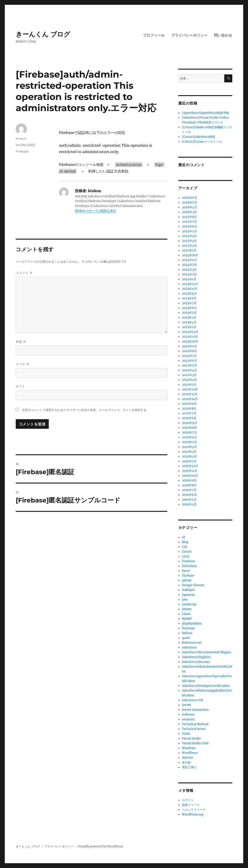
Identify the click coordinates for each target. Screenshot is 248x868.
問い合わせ (223, 35)
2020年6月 (190, 437)
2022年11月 (190, 337)
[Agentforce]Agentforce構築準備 (205, 113)
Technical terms (194, 729)
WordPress (190, 753)
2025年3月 (189, 241)
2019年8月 (189, 485)
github (187, 580)
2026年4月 (190, 207)
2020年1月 (189, 461)
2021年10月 (190, 399)
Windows (189, 748)
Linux (186, 614)
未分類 (186, 762)
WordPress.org (193, 814)
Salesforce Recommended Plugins (207, 652)
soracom (188, 719)
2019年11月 (190, 471)
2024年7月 (189, 265)
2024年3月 (189, 270)
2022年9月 (190, 346)
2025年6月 (190, 226)
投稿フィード (191, 805)
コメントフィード (194, 810)
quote (186, 638)
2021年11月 (190, 394)
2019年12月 (190, 466)
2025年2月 (189, 246)
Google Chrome (193, 585)
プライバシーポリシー (189, 35)
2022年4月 (189, 370)
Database (189, 561)
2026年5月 (190, 203)
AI (183, 537)
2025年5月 (189, 231)
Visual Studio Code (195, 743)
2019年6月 (189, 495)
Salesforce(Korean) (196, 662)
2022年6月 (190, 361)
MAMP (187, 619)
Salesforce (189, 647)
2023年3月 (189, 318)
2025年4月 (189, 236)
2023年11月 (190, 289)
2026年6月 (190, 198)
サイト (21, 386)
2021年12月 (190, 389)
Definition (189, 566)
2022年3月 (189, 375)
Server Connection (195, 710)
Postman (188, 628)
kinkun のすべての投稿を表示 (95, 211)
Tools (186, 734)
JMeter (187, 609)
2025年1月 (189, 250)
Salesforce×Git (192, 700)
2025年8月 (189, 217)
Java (185, 600)
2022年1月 (189, 385)
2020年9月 (190, 423)
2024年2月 (189, 274)
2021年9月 (189, 404)
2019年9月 (189, 480)
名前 (21, 342)
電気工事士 (189, 767)
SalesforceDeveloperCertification (206, 686)
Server (187, 705)
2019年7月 (189, 490)
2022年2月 (189, 380)
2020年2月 (189, 456)
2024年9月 (190, 260)
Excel (186, 571)
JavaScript (189, 604)
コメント (24, 273)
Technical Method (195, 724)
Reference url (192, 643)
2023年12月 (190, 284)
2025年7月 (189, 222)
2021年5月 (189, 418)
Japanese (188, 595)
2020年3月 (189, 452)
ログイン (188, 800)
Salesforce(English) (196, 657)
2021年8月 (189, 409)
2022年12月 (190, 332)
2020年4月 (189, 447)
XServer (188, 758)
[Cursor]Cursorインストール (202, 142)
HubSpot (188, 590)
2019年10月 (190, 476)
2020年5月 (189, 442)
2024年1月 (189, 279)
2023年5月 (189, 313)
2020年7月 (189, 433)
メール (23, 364)
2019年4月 (189, 504)
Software (188, 715)
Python (187, 633)
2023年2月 (189, 322)
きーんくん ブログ (43, 34)
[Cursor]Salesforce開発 (199, 137)
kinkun (21, 139)
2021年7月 (189, 413)
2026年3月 (189, 212)
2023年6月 (189, 308)
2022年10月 (190, 341)
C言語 (186, 556)
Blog (185, 542)
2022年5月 (189, 365)
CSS (185, 547)
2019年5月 (189, 500)
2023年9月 (189, 294)
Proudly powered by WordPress (101, 846)
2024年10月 (190, 255)
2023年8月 (189, 298)
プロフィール (154, 35)
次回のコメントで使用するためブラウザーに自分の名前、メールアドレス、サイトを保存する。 (86, 410)
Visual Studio (191, 739)
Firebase (22, 151)
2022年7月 (189, 356)
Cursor (187, 552)
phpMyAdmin (192, 624)
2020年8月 (189, 428)
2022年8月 (189, 351)
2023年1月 (189, 327)
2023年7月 (189, 303)
